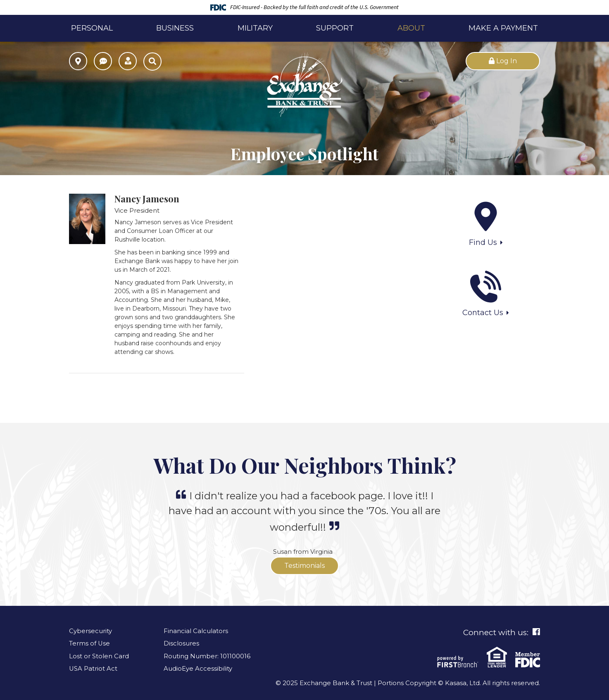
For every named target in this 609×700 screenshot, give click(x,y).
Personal (92, 28)
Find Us (483, 242)
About (411, 28)
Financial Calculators (196, 631)
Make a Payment (503, 28)
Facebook (536, 632)
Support (335, 28)
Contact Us (483, 313)
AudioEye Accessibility (198, 668)
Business (175, 28)
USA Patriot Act (93, 668)
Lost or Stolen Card (99, 656)
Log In (503, 61)
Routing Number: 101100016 (207, 656)
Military (255, 28)
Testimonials (304, 566)
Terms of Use (90, 643)
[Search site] (152, 62)
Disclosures (181, 643)
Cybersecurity (90, 631)
